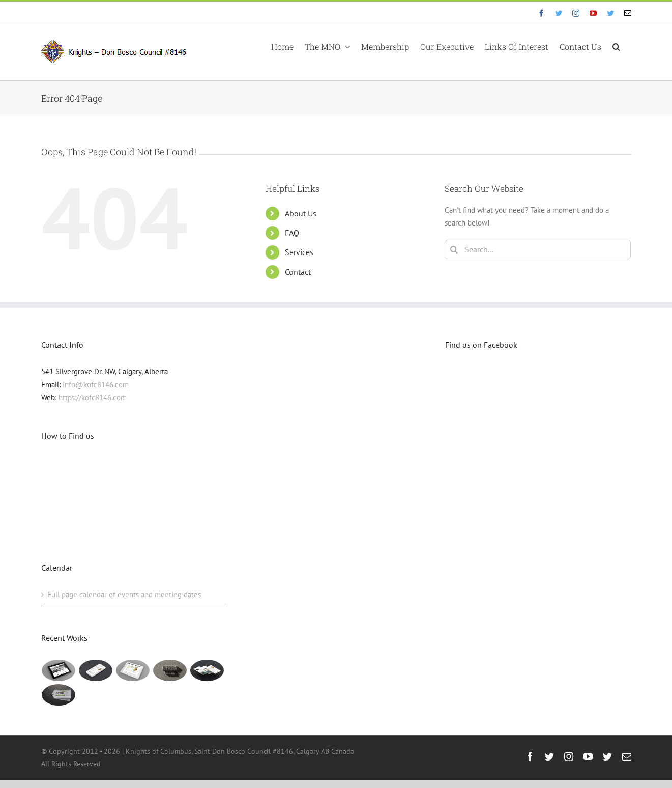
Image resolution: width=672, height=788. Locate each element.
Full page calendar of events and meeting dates (124, 594)
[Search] (454, 249)
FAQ (292, 233)
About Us (301, 213)
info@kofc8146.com (96, 385)
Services (299, 252)
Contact (298, 272)
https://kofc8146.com (93, 397)
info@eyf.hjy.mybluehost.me (79, 12)
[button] (616, 46)
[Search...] (538, 249)
